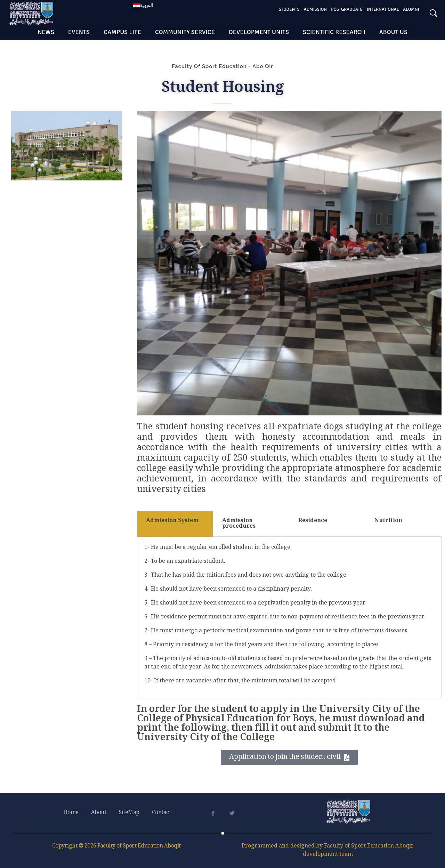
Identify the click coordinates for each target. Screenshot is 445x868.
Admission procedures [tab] (239, 524)
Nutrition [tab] (388, 521)
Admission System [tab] (172, 521)
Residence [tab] (313, 521)
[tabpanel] (289, 618)
